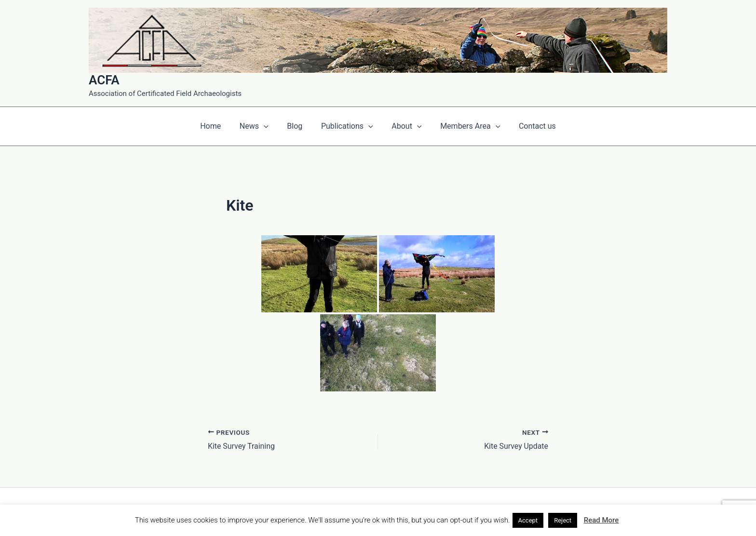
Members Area (464, 126)
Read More (601, 520)
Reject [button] (563, 520)
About (404, 126)
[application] (270, 126)
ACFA (104, 80)
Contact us (528, 126)
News (260, 126)
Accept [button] (528, 520)
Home (220, 126)
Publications (347, 126)
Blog (298, 126)
